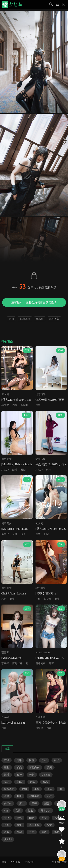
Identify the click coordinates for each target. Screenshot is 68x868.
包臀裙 (39, 728)
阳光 (32, 818)
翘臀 (15, 405)
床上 (22, 803)
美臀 (34, 803)
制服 (19, 796)
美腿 (49, 768)
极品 (19, 768)
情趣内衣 (41, 663)
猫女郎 (5, 405)
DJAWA (6, 717)
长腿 (23, 470)
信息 (62, 823)
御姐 (19, 825)
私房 (4, 599)
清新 (49, 789)
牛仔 (38, 599)
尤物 (24, 789)
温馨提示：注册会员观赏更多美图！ (34, 302)
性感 (32, 760)
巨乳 (19, 818)
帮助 (4, 862)
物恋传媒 (41, 394)
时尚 (49, 470)
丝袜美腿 (34, 796)
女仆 (7, 818)
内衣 (33, 782)
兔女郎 (8, 839)
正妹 (49, 796)
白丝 (19, 832)
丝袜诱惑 (9, 789)
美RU (20, 782)
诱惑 (19, 760)
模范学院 (41, 588)
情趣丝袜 (17, 663)
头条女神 (41, 717)
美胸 (32, 775)
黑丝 (44, 760)
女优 (18, 811)
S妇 (6, 811)
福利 (7, 768)
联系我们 (29, 862)
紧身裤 (48, 599)
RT (61, 789)
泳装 (7, 832)
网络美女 (6, 459)
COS (7, 760)
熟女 (44, 818)
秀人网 (5, 394)
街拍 (57, 832)
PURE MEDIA (43, 653)
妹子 (23, 534)
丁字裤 (5, 663)
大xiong (46, 775)
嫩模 (7, 775)
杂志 (45, 782)
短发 (31, 811)
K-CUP (5, 470)
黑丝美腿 (34, 825)
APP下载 (15, 862)
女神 (15, 534)
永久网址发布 (59, 862)
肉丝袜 (8, 803)
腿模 (15, 470)
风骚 (57, 818)
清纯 (7, 796)
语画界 (5, 653)
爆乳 (44, 832)
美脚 (37, 789)
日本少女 (46, 811)
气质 (32, 832)
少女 (49, 825)
